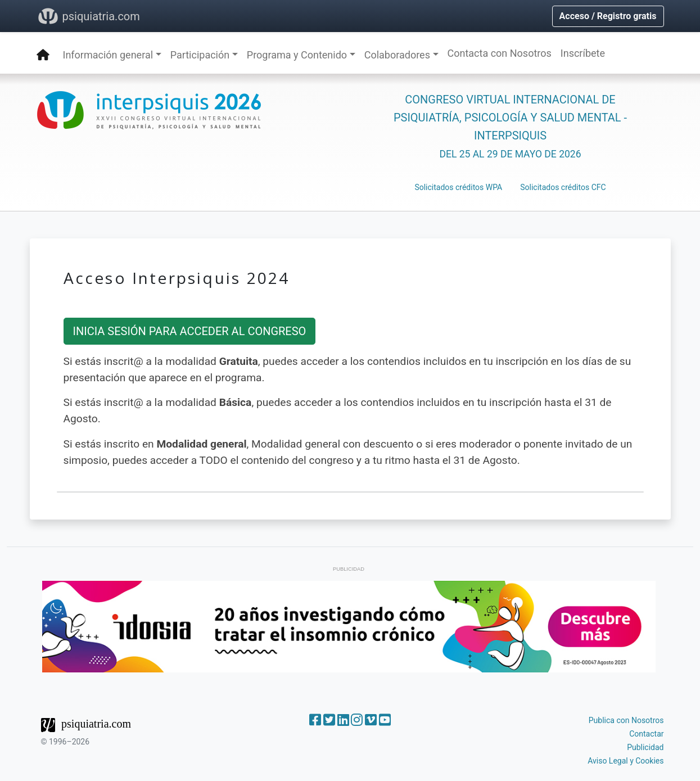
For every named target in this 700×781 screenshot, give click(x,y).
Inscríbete (583, 53)
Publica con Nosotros (626, 720)
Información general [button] (108, 55)
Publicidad (645, 747)
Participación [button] (200, 55)
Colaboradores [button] (397, 55)
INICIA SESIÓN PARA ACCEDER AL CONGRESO (190, 331)
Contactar (646, 734)
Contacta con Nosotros (500, 53)
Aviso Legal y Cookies (626, 761)
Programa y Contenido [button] (297, 55)
